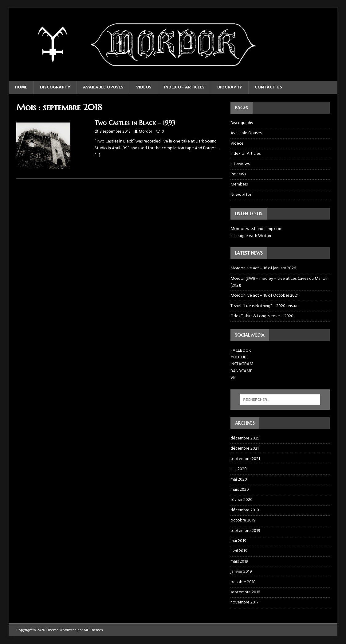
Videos (144, 87)
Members (239, 184)
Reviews (238, 174)
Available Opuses (103, 87)
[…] (97, 155)
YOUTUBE (240, 357)
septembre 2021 (245, 459)
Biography (230, 87)
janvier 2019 (241, 572)
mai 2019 (238, 541)
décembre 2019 (245, 510)
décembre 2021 (245, 449)
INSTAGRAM (242, 364)
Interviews (240, 164)
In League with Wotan (251, 236)
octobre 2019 (243, 520)
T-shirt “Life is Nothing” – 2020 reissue (265, 306)
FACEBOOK (241, 351)
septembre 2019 (245, 531)
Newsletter (241, 195)
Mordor (145, 132)
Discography (55, 87)
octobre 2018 (243, 582)
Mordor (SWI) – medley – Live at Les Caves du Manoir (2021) (279, 282)
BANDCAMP (242, 371)
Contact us (268, 87)
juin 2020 (239, 469)
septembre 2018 (245, 592)
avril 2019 (239, 551)
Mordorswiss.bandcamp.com (256, 229)
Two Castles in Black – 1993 (135, 123)
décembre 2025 (245, 439)
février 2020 (242, 500)
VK (233, 378)
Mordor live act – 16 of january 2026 (263, 268)
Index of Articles (184, 87)
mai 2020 (239, 480)
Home (21, 87)
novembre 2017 (244, 602)
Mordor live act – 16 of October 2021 (264, 296)
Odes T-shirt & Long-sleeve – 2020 (262, 316)
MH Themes (93, 630)
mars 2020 (240, 490)
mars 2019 (239, 562)
